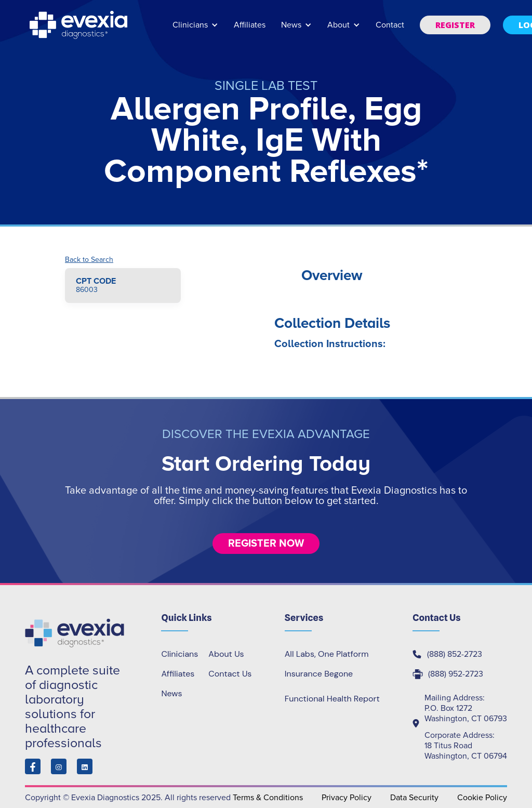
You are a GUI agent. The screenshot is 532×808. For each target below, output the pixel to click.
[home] (79, 25)
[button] (195, 30)
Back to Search (89, 260)
